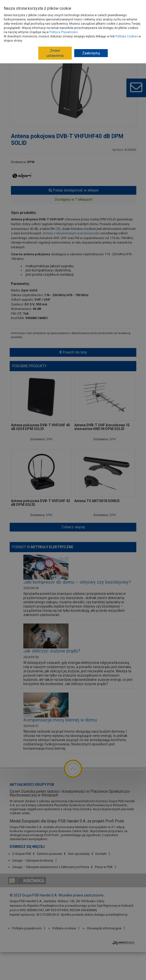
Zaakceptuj (91, 53)
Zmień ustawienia (55, 53)
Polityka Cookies (127, 36)
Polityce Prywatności (64, 32)
